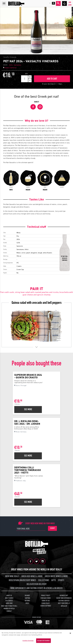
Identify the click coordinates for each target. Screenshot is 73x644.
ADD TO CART (52, 79)
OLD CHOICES (9, 601)
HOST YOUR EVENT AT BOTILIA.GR (64, 605)
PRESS (27, 603)
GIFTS (54, 580)
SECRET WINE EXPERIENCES (64, 598)
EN (53, 3)
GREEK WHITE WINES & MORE (56, 576)
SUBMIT (52, 528)
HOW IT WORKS (9, 598)
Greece (7, 68)
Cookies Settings (28, 641)
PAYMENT (27, 596)
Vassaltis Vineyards (10, 57)
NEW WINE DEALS (12, 576)
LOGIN (70, 5)
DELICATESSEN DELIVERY (37, 584)
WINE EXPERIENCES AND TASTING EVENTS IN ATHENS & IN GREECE (36, 588)
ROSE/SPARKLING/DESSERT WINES (22, 580)
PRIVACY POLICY (46, 596)
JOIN (70, 2)
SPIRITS (61, 580)
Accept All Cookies (43, 641)
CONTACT (9, 611)
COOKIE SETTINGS (46, 606)
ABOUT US (9, 596)
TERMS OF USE (46, 601)
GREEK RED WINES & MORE (32, 576)
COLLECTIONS (44, 580)
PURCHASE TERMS (46, 598)
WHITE (5, 65)
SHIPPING (27, 598)
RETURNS (27, 601)
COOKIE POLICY (46, 603)
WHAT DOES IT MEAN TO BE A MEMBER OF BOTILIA (9, 607)
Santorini (13, 68)
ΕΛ (50, 3)
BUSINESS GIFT (64, 596)
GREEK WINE (9, 603)
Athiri (11, 65)
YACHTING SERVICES (64, 601)
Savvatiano (18, 65)
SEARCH (58, 3)
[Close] (70, 634)
